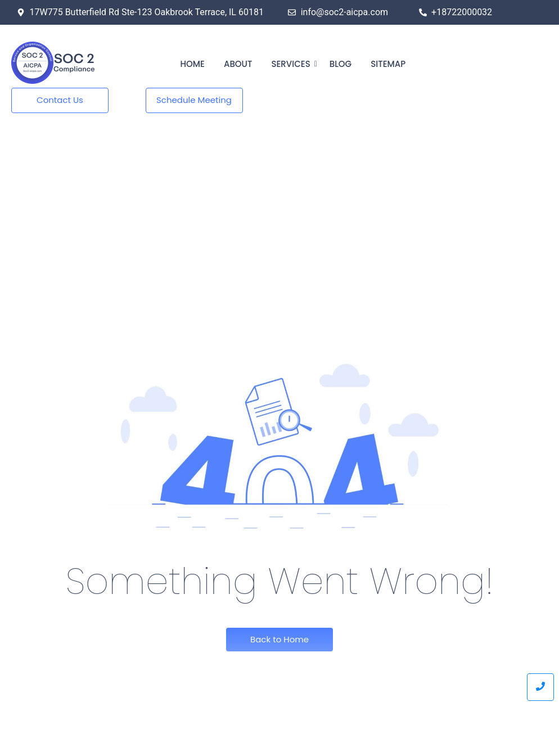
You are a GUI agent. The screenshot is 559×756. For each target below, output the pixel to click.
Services (292, 64)
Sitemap (388, 64)
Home (193, 64)
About (238, 64)
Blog (341, 64)
